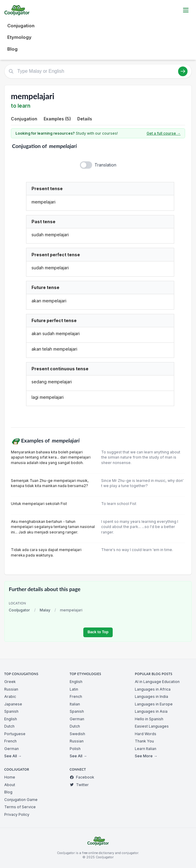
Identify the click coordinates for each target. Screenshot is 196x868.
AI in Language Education (157, 682)
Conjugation (21, 26)
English (11, 719)
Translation (105, 165)
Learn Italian (146, 749)
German (12, 749)
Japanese (13, 704)
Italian (75, 704)
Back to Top (98, 632)
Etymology (19, 37)
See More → (146, 756)
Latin (74, 689)
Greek (10, 682)
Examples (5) (57, 119)
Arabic (10, 696)
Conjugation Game (21, 800)
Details (85, 119)
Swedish (77, 734)
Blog (12, 49)
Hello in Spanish (149, 719)
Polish (75, 749)
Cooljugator (19, 610)
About (10, 785)
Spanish (11, 711)
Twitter (79, 785)
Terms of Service (20, 807)
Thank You (144, 741)
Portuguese (15, 734)
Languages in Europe (154, 704)
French (10, 741)
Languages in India (151, 696)
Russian (11, 689)
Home (10, 777)
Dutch (9, 726)
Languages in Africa (153, 689)
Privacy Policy (17, 814)
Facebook (82, 777)
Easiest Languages (152, 726)
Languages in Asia (151, 711)
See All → (13, 756)
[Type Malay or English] (98, 71)
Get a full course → (164, 133)
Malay (45, 610)
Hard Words (146, 734)
